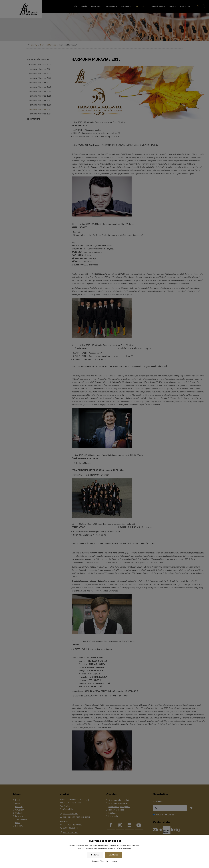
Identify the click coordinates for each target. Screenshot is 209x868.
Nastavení (95, 855)
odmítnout (113, 861)
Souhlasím (113, 855)
